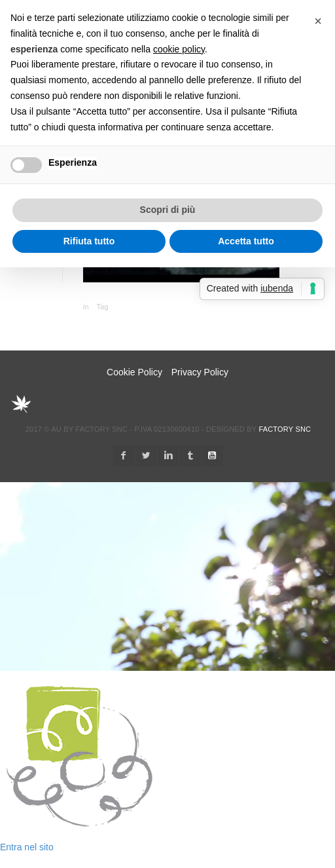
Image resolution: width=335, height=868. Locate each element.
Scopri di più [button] (168, 210)
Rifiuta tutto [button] (89, 241)
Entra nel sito (27, 847)
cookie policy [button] (179, 49)
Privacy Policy (200, 372)
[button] (318, 21)
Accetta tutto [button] (246, 241)
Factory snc (285, 429)
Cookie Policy (134, 372)
